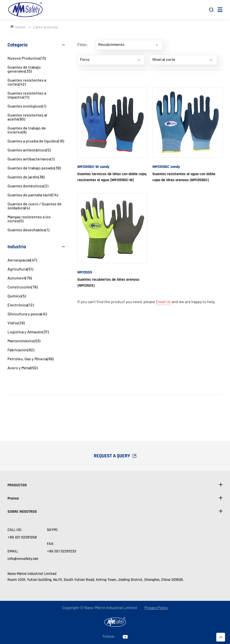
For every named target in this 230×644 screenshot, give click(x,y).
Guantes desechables (28, 230)
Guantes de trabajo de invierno (27, 130)
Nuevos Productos (27, 58)
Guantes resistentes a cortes (27, 82)
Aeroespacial (22, 260)
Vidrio (16, 323)
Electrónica (21, 305)
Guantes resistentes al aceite (27, 117)
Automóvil (20, 278)
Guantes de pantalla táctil (33, 195)
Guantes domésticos (28, 186)
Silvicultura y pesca (27, 314)
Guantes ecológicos (27, 106)
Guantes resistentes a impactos (27, 95)
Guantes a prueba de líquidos (36, 141)
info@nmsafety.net (23, 559)
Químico (17, 296)
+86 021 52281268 (22, 537)
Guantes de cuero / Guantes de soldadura (35, 206)
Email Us (163, 302)
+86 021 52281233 (61, 551)
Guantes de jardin (26, 177)
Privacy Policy (156, 608)
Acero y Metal (23, 368)
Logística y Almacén (28, 332)
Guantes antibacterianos (31, 159)
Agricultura (20, 269)
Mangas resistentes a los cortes (29, 219)
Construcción (23, 287)
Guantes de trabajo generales (24, 69)
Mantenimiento (24, 341)
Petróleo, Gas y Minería (31, 359)
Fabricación (21, 350)
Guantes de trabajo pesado (34, 168)
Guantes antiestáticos (29, 150)
